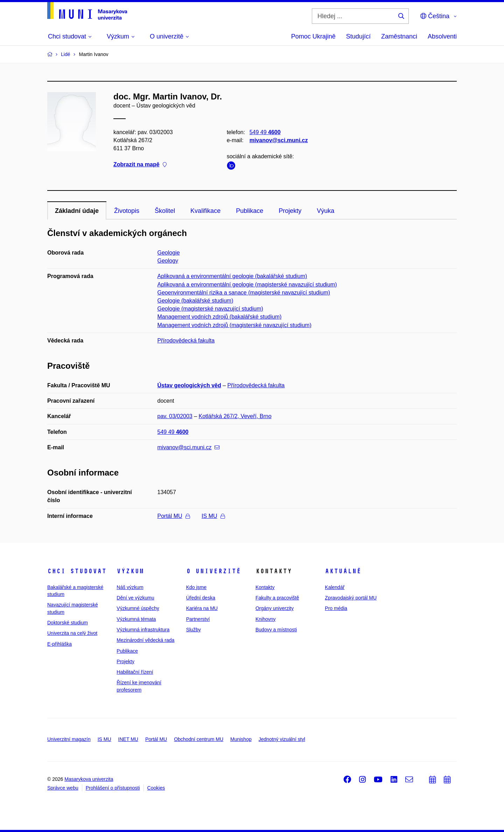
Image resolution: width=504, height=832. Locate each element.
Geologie (169, 253)
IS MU (213, 516)
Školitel (165, 211)
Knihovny (266, 619)
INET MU (128, 739)
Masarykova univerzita (89, 779)
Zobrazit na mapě (140, 165)
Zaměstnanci (399, 36)
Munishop (241, 739)
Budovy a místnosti (276, 630)
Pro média (336, 608)
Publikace (250, 211)
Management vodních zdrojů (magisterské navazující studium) (234, 325)
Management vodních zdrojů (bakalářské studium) (220, 317)
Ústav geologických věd (189, 385)
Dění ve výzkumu (135, 598)
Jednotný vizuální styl (282, 739)
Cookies (156, 788)
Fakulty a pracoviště (277, 598)
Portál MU (174, 516)
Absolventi (442, 36)
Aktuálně (343, 571)
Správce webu (63, 788)
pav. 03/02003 (175, 416)
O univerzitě (213, 571)
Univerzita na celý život (72, 633)
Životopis (127, 211)
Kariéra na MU (202, 608)
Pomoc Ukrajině (313, 36)
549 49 (265, 132)
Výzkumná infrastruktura (143, 630)
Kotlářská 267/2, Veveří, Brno (235, 416)
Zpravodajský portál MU (351, 598)
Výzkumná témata (136, 619)
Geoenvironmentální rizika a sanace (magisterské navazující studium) (244, 293)
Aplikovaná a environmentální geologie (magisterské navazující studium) (247, 285)
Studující (358, 36)
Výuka (325, 211)
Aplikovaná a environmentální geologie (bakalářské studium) (232, 276)
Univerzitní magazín (69, 739)
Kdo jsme (196, 587)
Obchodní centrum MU (199, 739)
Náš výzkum (130, 587)
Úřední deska (201, 598)
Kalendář (335, 587)
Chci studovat (77, 571)
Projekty (290, 211)
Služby (194, 630)
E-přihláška (59, 644)
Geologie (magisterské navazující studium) (210, 309)
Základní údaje (77, 211)
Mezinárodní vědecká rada (145, 640)
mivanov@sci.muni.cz (279, 140)
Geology (168, 261)
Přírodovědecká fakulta (186, 341)
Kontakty (265, 587)
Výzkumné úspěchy (138, 608)
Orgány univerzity (275, 608)
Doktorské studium (68, 623)
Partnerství (198, 619)
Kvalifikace (205, 211)
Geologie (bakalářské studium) (195, 301)
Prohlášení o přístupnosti (113, 788)
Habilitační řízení (135, 672)
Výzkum (130, 571)
